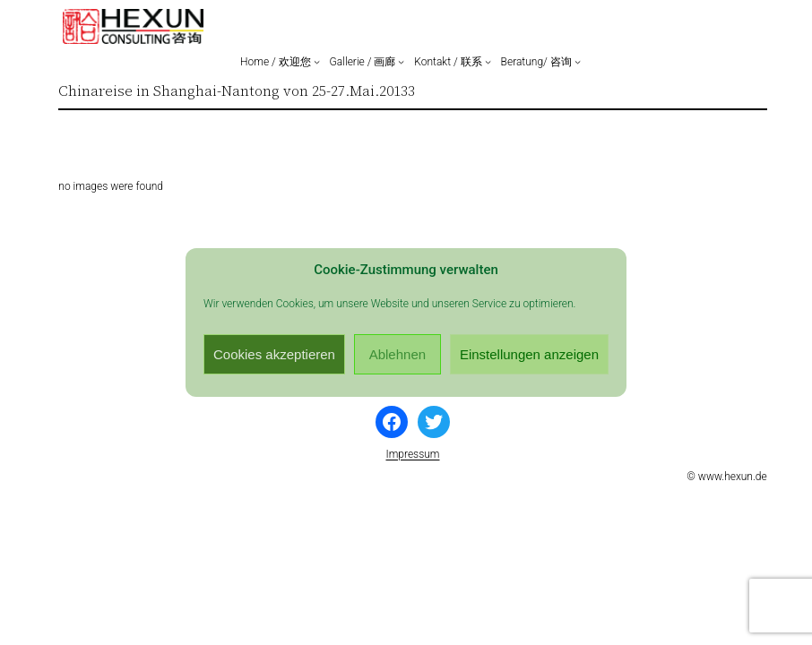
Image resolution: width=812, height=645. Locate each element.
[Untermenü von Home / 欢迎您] (317, 61)
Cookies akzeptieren (274, 354)
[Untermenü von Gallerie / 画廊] (401, 61)
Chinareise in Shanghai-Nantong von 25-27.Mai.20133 (237, 90)
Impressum (412, 454)
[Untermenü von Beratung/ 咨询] (578, 61)
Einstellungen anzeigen (529, 354)
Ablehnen (397, 354)
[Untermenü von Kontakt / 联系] (488, 61)
